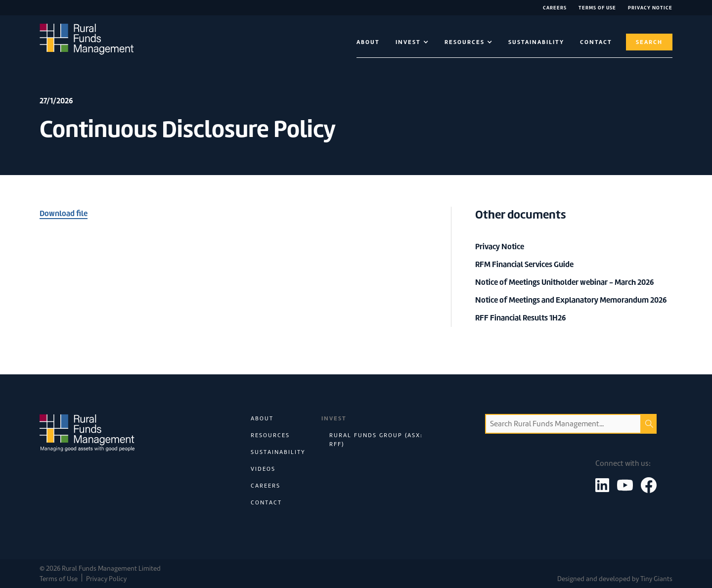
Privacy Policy (106, 579)
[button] (412, 42)
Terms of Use (597, 8)
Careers (555, 8)
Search (649, 42)
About (368, 42)
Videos (263, 469)
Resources (270, 435)
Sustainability (536, 42)
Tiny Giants (656, 579)
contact (596, 42)
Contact (266, 502)
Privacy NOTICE (650, 8)
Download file (64, 213)
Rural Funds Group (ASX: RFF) (376, 440)
